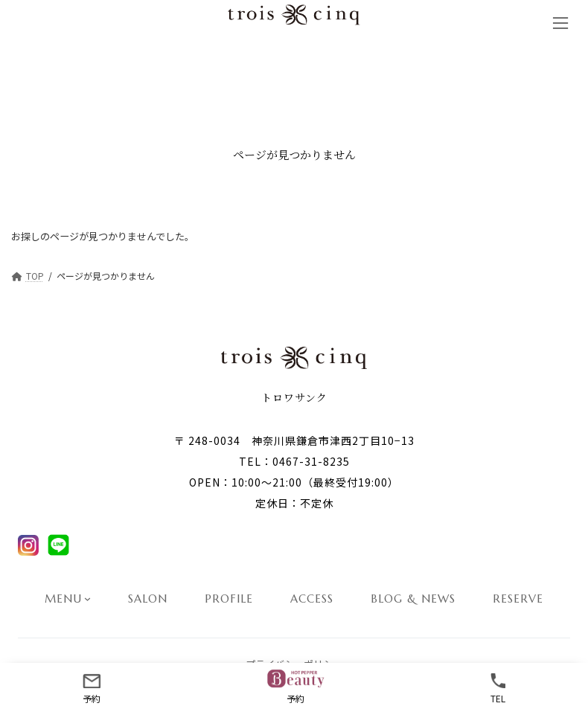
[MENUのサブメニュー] (87, 599)
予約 (92, 687)
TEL (498, 687)
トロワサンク (294, 397)
